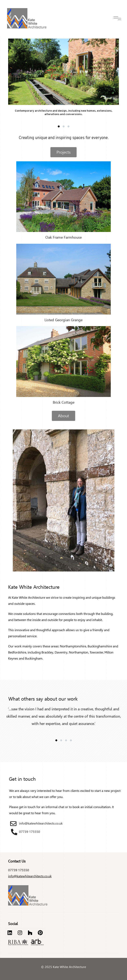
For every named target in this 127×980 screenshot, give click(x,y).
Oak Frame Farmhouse (63, 237)
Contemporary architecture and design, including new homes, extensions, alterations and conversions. (64, 113)
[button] (59, 126)
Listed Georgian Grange (63, 320)
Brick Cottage (64, 402)
